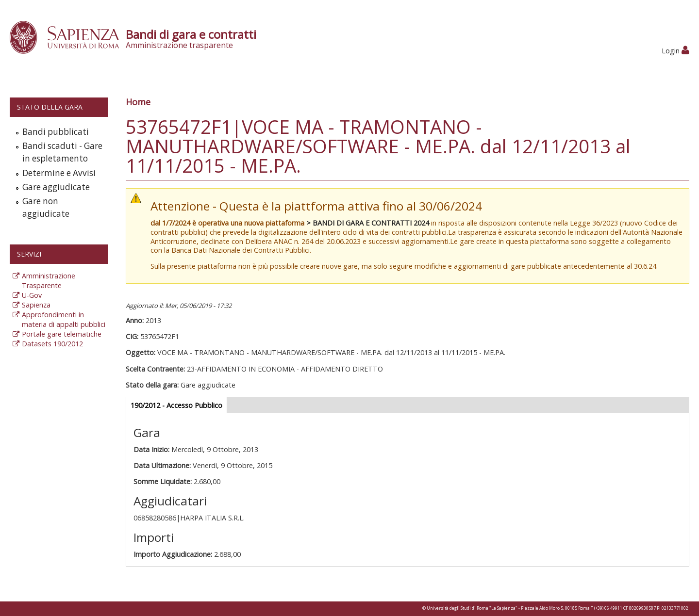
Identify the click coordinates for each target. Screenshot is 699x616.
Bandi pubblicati (56, 132)
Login (675, 51)
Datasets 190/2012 (52, 344)
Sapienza (36, 305)
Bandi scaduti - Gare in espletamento (62, 152)
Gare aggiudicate (56, 187)
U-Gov (32, 295)
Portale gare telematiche (62, 334)
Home (138, 102)
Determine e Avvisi (59, 173)
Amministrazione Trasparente (49, 281)
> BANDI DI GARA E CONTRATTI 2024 (368, 223)
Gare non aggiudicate (46, 207)
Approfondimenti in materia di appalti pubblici (64, 319)
